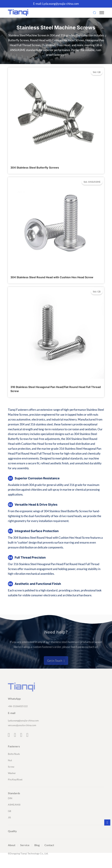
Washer (12, 781)
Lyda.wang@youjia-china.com (61, 4)
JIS (9, 825)
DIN (10, 806)
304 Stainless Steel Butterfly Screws (35, 168)
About (12, 853)
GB (10, 819)
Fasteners (14, 754)
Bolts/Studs (14, 761)
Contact (49, 853)
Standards (14, 801)
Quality (12, 839)
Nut (10, 768)
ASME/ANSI (14, 812)
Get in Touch (56, 668)
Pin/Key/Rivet (15, 787)
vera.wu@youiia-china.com (22, 733)
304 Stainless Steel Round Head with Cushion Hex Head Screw (52, 277)
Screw (11, 774)
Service (25, 853)
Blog (37, 853)
